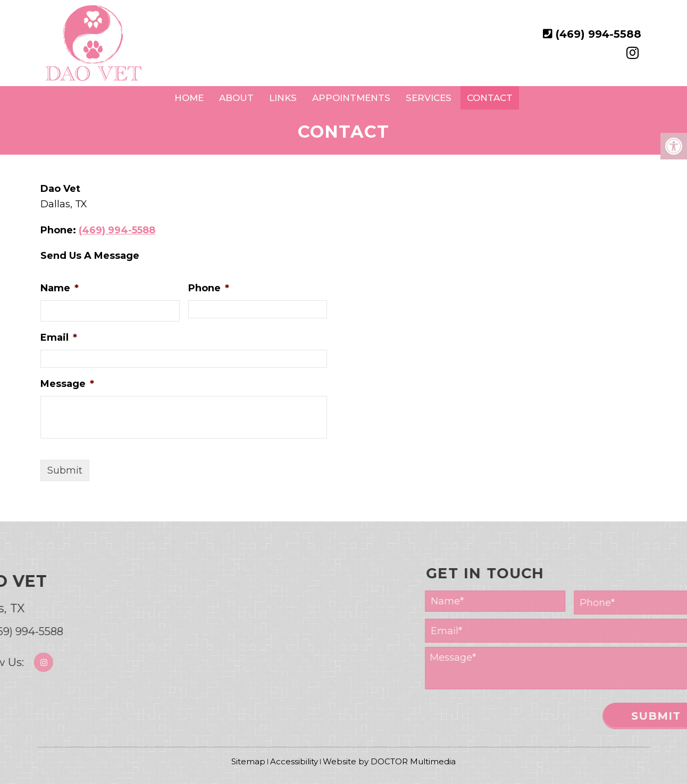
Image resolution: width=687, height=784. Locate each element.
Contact (490, 98)
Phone (209, 288)
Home (189, 98)
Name (60, 288)
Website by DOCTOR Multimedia (389, 761)
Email (59, 338)
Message (67, 384)
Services (429, 98)
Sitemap (248, 761)
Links (283, 98)
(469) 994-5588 (598, 34)
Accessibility (294, 761)
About (236, 98)
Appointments (351, 98)
